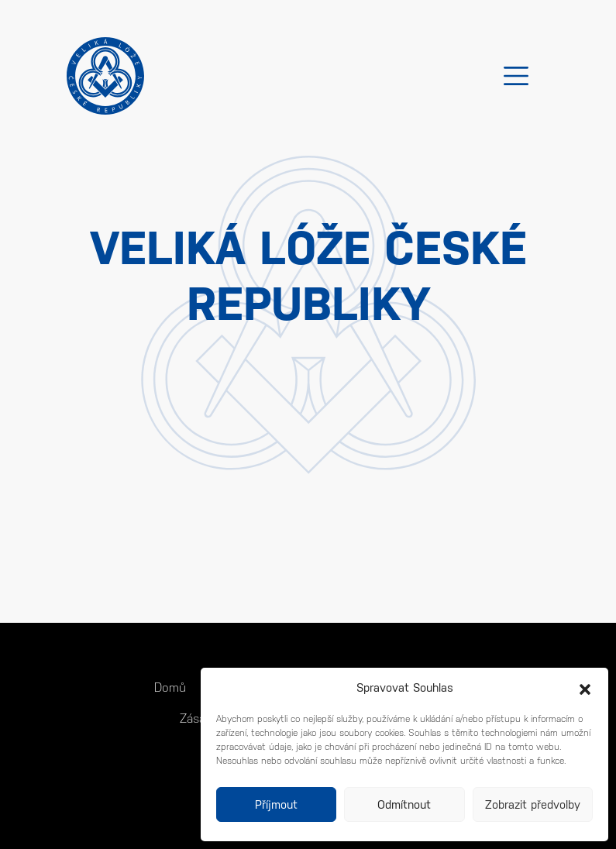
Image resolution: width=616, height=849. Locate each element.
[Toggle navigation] (516, 76)
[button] (585, 688)
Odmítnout (404, 804)
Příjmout (276, 804)
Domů (170, 687)
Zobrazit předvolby (533, 804)
